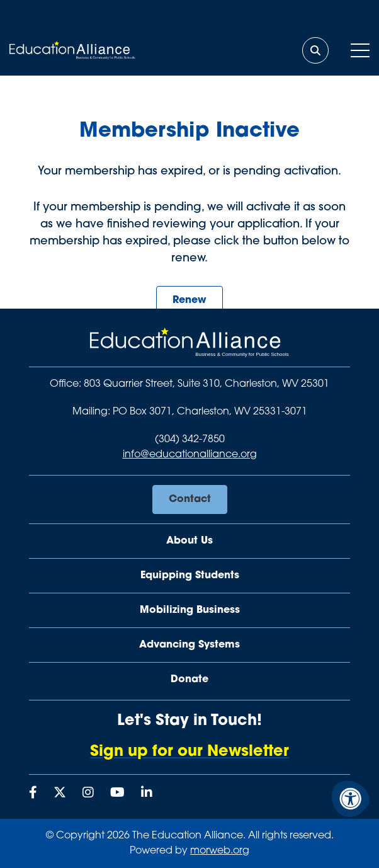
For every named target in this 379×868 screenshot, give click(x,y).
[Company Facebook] (33, 794)
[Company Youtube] (117, 794)
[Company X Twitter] (60, 794)
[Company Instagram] (88, 794)
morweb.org (220, 851)
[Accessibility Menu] (351, 799)
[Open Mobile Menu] (360, 50)
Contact (190, 500)
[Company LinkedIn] (147, 794)
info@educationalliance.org (190, 455)
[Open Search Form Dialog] (315, 50)
